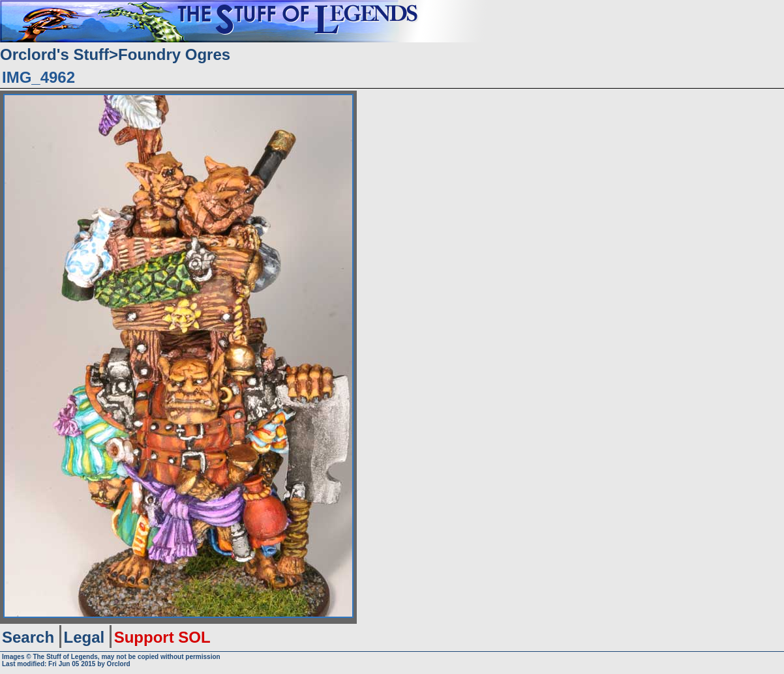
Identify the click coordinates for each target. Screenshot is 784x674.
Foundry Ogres (174, 54)
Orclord (119, 664)
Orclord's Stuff (54, 54)
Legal (84, 637)
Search (28, 637)
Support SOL (162, 637)
